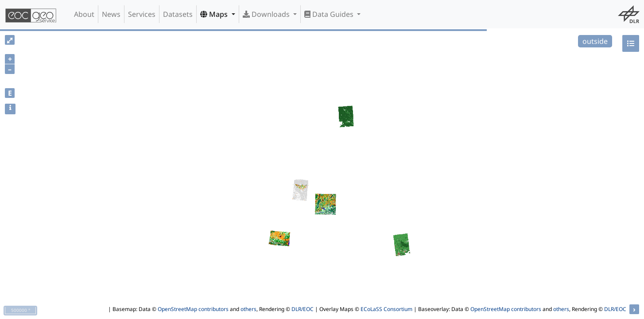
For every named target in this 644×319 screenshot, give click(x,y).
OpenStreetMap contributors (193, 309)
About (84, 14)
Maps (215, 14)
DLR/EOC (303, 309)
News (111, 14)
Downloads (267, 14)
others (248, 309)
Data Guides (330, 14)
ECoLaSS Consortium (386, 309)
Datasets (178, 14)
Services (142, 14)
